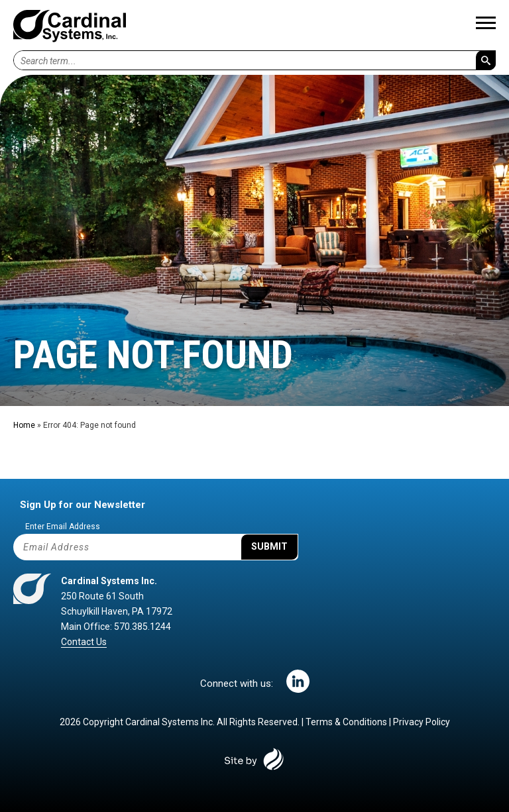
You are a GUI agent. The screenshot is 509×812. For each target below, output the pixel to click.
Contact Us (84, 642)
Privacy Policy (422, 722)
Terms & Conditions (346, 722)
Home (24, 425)
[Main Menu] (486, 25)
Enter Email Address (63, 527)
